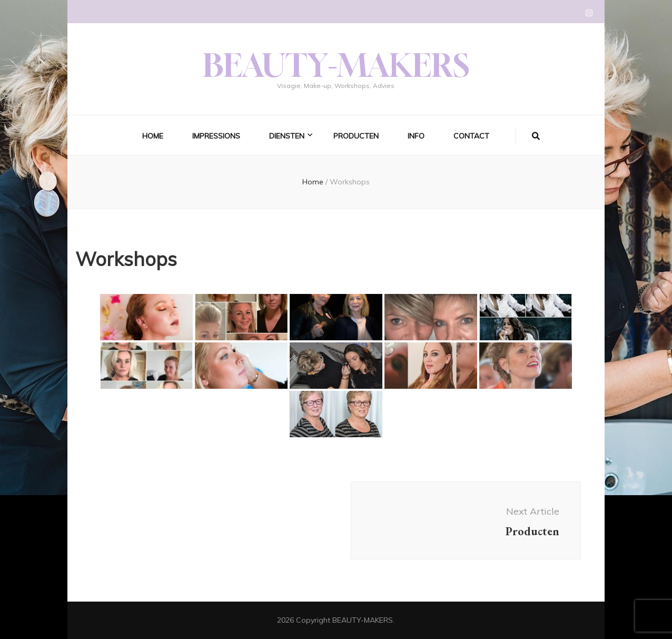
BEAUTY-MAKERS (336, 65)
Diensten (287, 136)
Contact (471, 136)
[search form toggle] (536, 136)
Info (416, 136)
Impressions (216, 136)
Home (153, 136)
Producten (356, 136)
